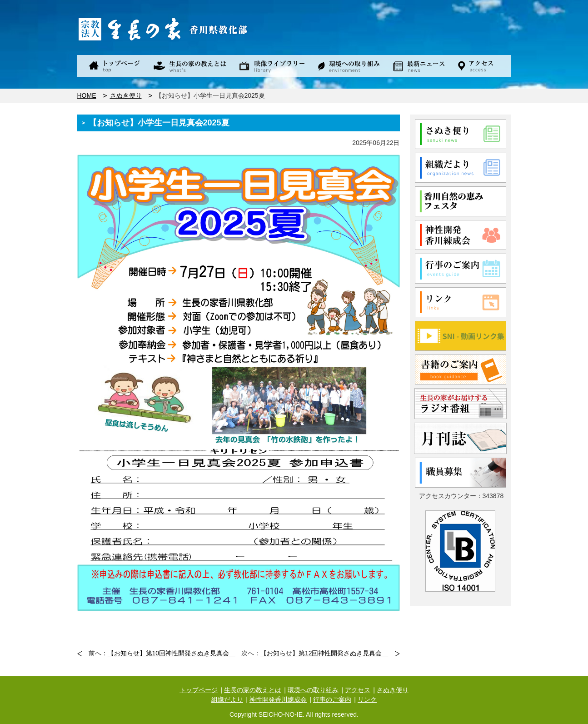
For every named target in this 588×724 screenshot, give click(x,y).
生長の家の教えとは (253, 690)
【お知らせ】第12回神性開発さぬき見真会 (324, 653)
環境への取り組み (313, 690)
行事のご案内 (332, 699)
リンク (367, 699)
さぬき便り (126, 95)
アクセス (358, 690)
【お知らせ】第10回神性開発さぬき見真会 (172, 653)
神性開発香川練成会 (278, 699)
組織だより (227, 699)
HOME (87, 95)
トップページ (199, 690)
